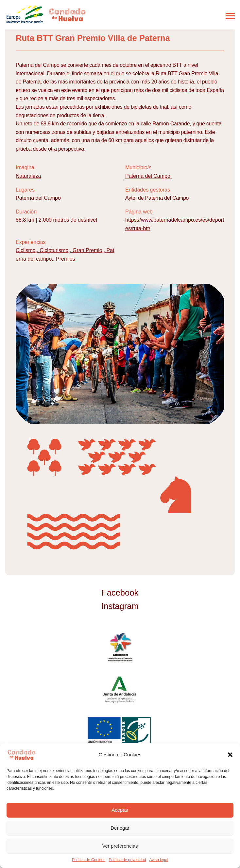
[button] (230, 755)
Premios (66, 259)
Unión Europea (120, 731)
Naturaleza (28, 176)
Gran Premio (87, 250)
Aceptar (120, 810)
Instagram (120, 606)
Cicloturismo (54, 250)
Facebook (120, 593)
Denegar (120, 828)
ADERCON (120, 647)
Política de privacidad (127, 860)
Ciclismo (26, 250)
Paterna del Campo (148, 176)
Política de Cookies (89, 860)
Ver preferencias (120, 846)
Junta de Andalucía (120, 689)
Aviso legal (159, 860)
